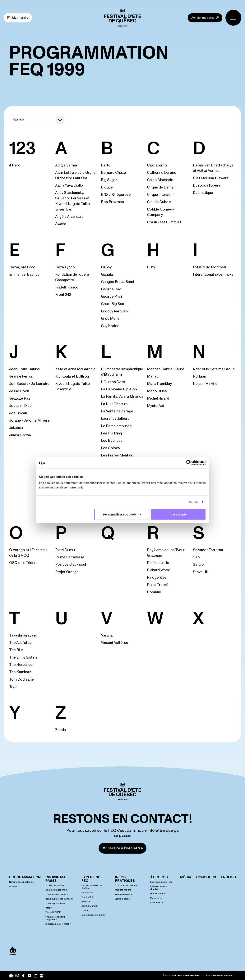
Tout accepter (178, 514)
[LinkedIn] (36, 976)
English (228, 877)
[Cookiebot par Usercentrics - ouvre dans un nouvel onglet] (189, 463)
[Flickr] (42, 976)
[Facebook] (11, 976)
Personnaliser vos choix (122, 514)
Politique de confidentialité (219, 976)
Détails (194, 502)
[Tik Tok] (23, 976)
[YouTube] (29, 976)
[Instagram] (17, 976)
